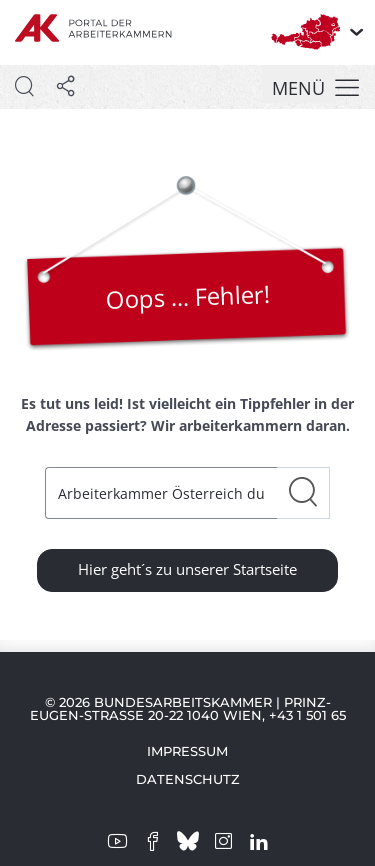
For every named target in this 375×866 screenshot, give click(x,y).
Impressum (187, 751)
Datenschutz (188, 779)
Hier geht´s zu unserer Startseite (187, 569)
